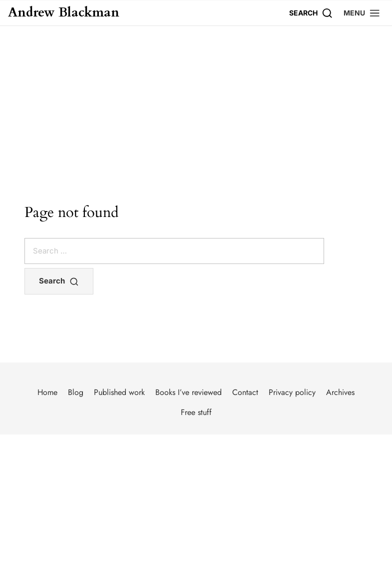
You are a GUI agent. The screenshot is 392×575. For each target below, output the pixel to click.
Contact (245, 392)
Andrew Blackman (64, 13)
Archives (340, 392)
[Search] (311, 13)
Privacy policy (292, 392)
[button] (362, 13)
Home (47, 392)
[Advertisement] (196, 101)
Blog (76, 392)
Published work (119, 392)
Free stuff (196, 412)
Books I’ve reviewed (189, 392)
